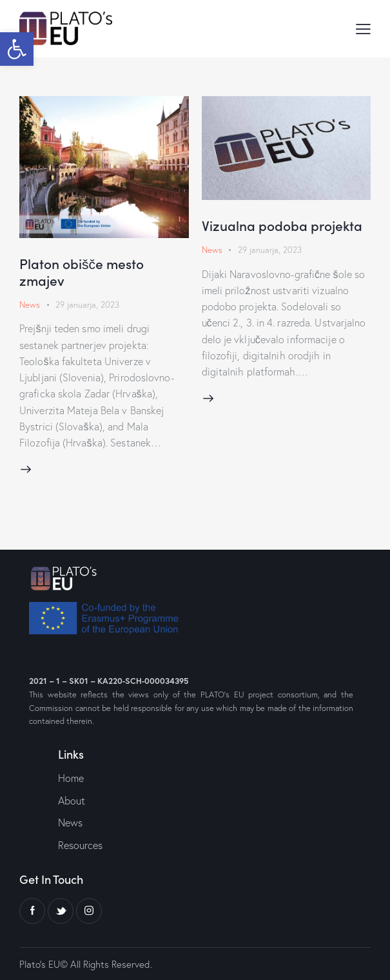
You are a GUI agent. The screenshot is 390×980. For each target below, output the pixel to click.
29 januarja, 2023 (87, 305)
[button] (17, 49)
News (30, 305)
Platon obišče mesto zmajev (82, 272)
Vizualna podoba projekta (282, 225)
